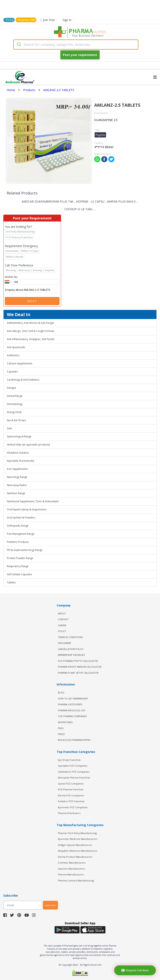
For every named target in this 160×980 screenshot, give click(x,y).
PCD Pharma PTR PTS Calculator (78, 661)
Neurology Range (17, 477)
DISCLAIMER (64, 643)
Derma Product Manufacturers (75, 857)
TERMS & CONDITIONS (70, 637)
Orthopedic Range (18, 526)
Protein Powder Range (20, 558)
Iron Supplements (17, 469)
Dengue (11, 388)
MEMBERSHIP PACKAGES (71, 655)
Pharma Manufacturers (71, 874)
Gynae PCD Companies (71, 784)
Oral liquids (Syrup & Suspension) (26, 509)
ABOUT (62, 613)
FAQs (61, 728)
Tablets (11, 582)
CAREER (62, 625)
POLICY (62, 631)
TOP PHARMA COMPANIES (72, 716)
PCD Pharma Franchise (71, 789)
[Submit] (19, 45)
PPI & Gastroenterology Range (25, 550)
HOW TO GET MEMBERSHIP (73, 698)
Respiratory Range (18, 566)
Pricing (10, 20)
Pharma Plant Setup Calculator (78, 673)
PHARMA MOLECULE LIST (72, 710)
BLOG (61, 692)
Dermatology (15, 404)
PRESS (61, 734)
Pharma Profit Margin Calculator (80, 667)
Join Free (48, 20)
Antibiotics (13, 355)
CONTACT (63, 619)
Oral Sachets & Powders (21, 518)
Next (32, 301)
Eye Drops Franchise (69, 760)
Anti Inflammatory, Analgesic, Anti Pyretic (31, 339)
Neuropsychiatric (17, 485)
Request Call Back (135, 970)
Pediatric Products (18, 542)
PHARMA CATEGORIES (70, 704)
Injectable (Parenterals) (20, 461)
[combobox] (76, 45)
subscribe (50, 905)
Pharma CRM (27, 20)
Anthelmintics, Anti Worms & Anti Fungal (30, 323)
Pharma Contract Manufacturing (76, 880)
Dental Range (15, 396)
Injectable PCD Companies (73, 766)
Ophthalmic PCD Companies (74, 772)
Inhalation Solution (18, 453)
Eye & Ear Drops (16, 420)
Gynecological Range (19, 436)
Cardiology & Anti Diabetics (23, 380)
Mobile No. (11, 277)
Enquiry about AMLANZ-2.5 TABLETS (32, 290)
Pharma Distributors (69, 813)
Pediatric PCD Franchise (71, 801)
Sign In (67, 20)
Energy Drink (14, 412)
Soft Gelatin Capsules (19, 574)
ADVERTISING (65, 722)
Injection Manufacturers (71, 869)
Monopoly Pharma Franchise (74, 778)
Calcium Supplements (20, 363)
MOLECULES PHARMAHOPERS (74, 740)
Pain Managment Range (21, 534)
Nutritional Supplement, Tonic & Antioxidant (33, 501)
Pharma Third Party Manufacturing (77, 833)
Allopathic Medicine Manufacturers (77, 851)
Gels (9, 428)
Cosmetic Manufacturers (72, 863)
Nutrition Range (16, 493)
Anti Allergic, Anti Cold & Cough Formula (31, 331)
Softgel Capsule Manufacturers (75, 845)
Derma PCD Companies (71, 795)
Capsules (12, 372)
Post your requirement (80, 55)
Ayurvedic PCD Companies (73, 807)
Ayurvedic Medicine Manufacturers (78, 839)
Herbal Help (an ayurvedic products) (28, 445)
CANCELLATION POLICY (71, 649)
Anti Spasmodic (16, 347)
